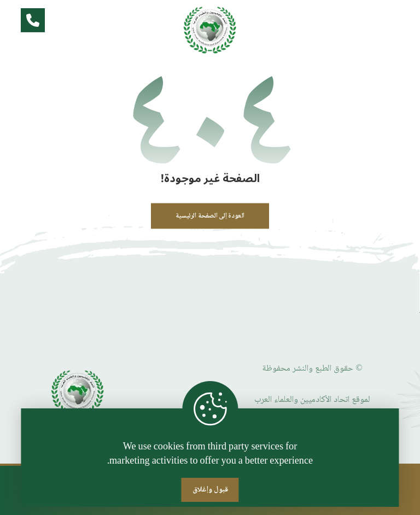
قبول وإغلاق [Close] (210, 490)
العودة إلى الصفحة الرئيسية (210, 216)
